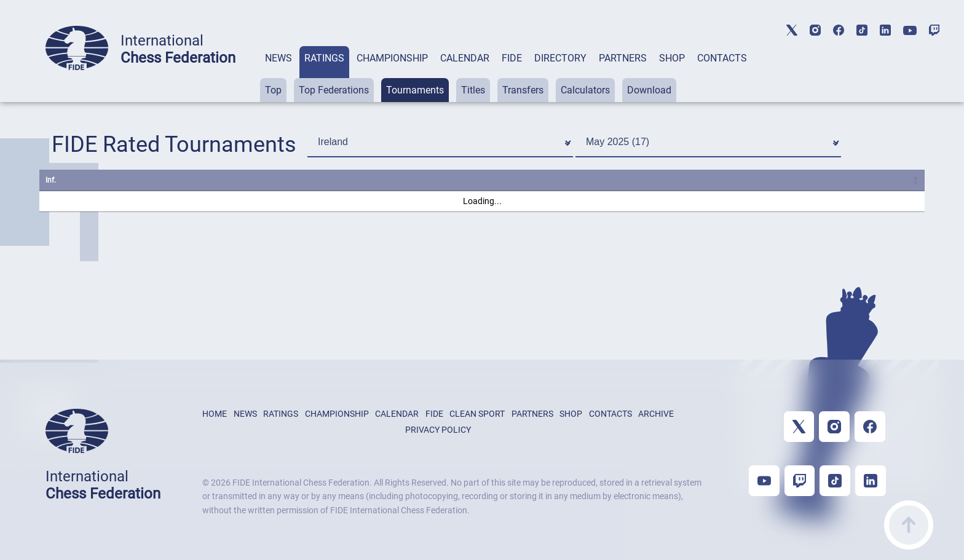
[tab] (279, 74)
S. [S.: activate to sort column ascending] (567, 180)
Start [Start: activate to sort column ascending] (670, 180)
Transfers (523, 90)
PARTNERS (623, 58)
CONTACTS (722, 58)
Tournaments (415, 90)
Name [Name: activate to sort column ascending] (100, 180)
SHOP (672, 58)
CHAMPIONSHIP (392, 58)
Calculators (585, 90)
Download (649, 90)
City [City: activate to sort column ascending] (450, 180)
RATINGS (324, 58)
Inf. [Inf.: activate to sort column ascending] (51, 180)
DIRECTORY (560, 58)
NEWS (279, 58)
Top (273, 90)
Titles (473, 90)
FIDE (512, 58)
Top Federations (334, 90)
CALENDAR (465, 58)
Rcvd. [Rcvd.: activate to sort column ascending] (802, 180)
